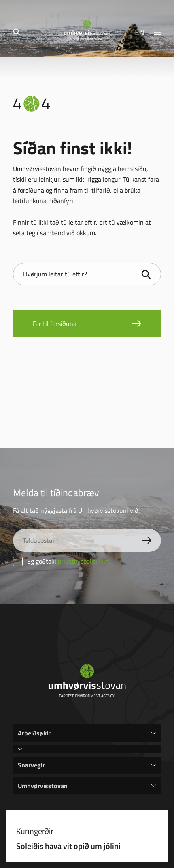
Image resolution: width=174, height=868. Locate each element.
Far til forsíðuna (55, 324)
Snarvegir (31, 765)
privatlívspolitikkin (83, 561)
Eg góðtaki (61, 561)
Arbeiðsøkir (34, 733)
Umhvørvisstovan (43, 785)
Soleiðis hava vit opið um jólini (88, 846)
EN (140, 32)
